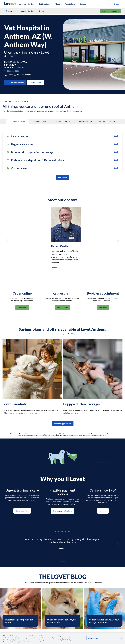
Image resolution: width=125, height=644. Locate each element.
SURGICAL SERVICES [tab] (85, 121)
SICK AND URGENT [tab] (18, 121)
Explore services (22, 511)
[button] (62, 136)
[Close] (122, 638)
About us (103, 511)
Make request (62, 308)
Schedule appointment (110, 11)
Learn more (63, 177)
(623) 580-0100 (36, 83)
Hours (9, 75)
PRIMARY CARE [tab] (40, 121)
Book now (103, 308)
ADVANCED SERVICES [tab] (108, 121)
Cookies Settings (93, 638)
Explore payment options (62, 511)
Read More (56, 268)
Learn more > (33, 413)
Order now (22, 308)
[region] (62, 638)
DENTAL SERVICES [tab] (63, 121)
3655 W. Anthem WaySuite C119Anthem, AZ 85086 (16, 65)
